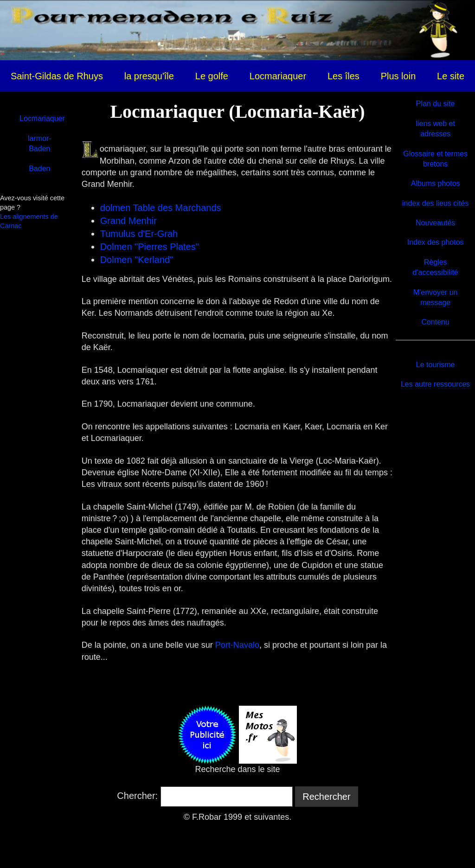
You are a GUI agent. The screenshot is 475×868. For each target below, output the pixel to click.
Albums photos (436, 183)
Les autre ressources (435, 384)
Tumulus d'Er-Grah (139, 234)
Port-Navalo (237, 645)
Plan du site (436, 104)
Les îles (343, 76)
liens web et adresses (435, 129)
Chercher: (137, 796)
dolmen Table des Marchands (161, 208)
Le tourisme (436, 365)
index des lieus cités (435, 203)
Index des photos (436, 242)
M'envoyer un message (436, 297)
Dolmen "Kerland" (137, 260)
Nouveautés (435, 223)
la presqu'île (149, 76)
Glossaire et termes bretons (435, 159)
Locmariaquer (278, 76)
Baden (39, 169)
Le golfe (212, 76)
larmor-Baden (40, 144)
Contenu (435, 322)
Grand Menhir (128, 221)
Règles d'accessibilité (436, 267)
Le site (451, 76)
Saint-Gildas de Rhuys (57, 76)
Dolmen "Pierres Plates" (150, 247)
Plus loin (398, 76)
